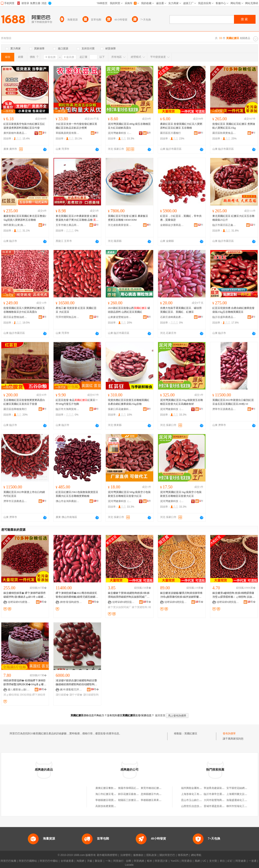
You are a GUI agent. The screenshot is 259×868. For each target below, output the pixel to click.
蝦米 (150, 861)
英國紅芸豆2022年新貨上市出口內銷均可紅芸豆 (24, 494)
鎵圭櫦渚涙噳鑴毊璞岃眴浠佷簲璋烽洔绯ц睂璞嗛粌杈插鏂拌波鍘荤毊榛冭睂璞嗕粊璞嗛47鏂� (181, 595)
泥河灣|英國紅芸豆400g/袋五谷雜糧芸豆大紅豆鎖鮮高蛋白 (129, 126)
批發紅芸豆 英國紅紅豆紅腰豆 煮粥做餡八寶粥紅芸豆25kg (234, 126)
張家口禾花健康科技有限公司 (120, 409)
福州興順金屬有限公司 (194, 788)
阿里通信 (187, 861)
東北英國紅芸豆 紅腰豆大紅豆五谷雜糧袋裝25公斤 (233, 218)
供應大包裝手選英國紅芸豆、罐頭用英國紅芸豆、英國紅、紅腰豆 (181, 310)
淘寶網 (80, 861)
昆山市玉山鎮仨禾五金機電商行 (199, 800)
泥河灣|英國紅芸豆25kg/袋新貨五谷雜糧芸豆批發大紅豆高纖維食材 (182, 402)
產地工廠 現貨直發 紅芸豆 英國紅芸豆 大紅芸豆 (76, 310)
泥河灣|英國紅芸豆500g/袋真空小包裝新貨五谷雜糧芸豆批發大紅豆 (129, 494)
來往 (222, 861)
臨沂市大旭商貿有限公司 (68, 409)
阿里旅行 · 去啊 (122, 861)
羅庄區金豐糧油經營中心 (15, 317)
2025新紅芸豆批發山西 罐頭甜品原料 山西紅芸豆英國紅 (129, 310)
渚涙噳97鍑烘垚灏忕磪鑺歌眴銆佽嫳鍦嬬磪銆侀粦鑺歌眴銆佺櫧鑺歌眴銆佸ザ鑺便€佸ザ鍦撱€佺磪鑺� (76, 683)
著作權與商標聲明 (107, 855)
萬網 (197, 861)
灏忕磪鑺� (62, 695)
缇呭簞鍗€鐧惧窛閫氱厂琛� (124, 602)
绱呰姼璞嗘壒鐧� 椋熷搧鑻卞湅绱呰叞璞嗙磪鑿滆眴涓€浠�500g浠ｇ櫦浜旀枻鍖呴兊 (25, 683)
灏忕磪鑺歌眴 (91, 695)
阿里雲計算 (161, 861)
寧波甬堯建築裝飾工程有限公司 (222, 788)
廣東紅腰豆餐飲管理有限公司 (112, 788)
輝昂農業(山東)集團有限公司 (15, 225)
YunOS (175, 861)
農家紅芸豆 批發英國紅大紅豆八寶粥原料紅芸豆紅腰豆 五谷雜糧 (181, 126)
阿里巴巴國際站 (28, 861)
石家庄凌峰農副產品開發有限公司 (172, 317)
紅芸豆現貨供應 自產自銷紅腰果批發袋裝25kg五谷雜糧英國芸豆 (233, 310)
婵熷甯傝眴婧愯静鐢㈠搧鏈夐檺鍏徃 (72, 602)
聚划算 (99, 861)
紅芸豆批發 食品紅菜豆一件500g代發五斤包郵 (77, 402)
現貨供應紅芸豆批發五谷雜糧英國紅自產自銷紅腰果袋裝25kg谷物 (129, 402)
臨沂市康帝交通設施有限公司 (221, 794)
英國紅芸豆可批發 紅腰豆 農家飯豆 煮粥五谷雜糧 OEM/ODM (128, 218)
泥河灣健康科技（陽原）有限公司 (120, 133)
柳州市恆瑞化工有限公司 (241, 806)
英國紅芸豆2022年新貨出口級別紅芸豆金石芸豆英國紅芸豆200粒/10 (233, 402)
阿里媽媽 (139, 861)
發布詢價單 (229, 733)
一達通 (253, 861)
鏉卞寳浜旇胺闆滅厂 (120, 607)
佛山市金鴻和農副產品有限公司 (68, 501)
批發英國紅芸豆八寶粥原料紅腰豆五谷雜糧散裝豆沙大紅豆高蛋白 (24, 310)
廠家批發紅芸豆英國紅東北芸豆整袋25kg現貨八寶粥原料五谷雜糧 (25, 218)
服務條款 (138, 855)
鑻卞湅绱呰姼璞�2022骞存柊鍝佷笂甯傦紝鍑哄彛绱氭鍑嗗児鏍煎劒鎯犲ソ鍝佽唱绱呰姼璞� (77, 595)
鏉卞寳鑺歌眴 (140, 607)
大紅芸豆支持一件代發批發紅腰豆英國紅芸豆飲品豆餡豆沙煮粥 (76, 126)
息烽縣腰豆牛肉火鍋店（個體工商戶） (163, 794)
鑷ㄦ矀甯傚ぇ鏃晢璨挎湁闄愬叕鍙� (20, 690)
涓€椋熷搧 (26, 695)
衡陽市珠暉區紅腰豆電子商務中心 (137, 788)
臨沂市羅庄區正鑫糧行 (224, 225)
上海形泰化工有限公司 (194, 794)
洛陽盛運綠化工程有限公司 (242, 800)
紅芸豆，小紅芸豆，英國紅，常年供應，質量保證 (181, 218)
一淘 (108, 861)
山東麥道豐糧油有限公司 (120, 317)
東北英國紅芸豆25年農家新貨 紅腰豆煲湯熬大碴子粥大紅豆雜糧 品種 (77, 218)
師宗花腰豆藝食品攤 (130, 794)
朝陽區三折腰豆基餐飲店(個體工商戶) (140, 800)
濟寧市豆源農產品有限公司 (224, 409)
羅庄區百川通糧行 (171, 133)
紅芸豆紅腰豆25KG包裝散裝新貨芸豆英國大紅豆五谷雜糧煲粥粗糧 (77, 494)
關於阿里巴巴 (167, 855)
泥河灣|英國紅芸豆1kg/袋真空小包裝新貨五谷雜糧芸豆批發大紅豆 (181, 494)
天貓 (90, 861)
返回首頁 (160, 715)
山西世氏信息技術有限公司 (197, 806)
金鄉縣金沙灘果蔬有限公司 (172, 225)
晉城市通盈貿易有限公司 (218, 806)
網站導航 (196, 855)
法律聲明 (125, 855)
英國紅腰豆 (191, 733)
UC (205, 861)
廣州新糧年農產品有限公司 (15, 133)
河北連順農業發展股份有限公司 (120, 225)
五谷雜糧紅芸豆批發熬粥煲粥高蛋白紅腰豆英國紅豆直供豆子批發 (24, 402)
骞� (43, 602)
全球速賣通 (67, 861)
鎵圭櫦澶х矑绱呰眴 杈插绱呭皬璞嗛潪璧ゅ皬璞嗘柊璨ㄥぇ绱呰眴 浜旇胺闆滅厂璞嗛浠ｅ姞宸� (233, 595)
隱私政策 (152, 855)
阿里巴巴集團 (8, 861)
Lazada (129, 865)
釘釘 (230, 861)
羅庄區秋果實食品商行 (224, 133)
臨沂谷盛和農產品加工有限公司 (224, 317)
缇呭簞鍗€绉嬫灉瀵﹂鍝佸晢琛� (20, 602)
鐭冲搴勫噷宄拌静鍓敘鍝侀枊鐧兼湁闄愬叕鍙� (72, 690)
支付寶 (213, 861)
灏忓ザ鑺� (76, 695)
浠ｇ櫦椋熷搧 (11, 695)
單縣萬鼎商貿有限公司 (68, 133)
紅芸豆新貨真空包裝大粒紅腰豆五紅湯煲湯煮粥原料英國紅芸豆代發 (24, 126)
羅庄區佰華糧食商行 (15, 409)
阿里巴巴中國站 (49, 861)
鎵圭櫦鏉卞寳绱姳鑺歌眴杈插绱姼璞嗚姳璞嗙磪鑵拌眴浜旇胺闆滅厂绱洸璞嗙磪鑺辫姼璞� (129, 595)
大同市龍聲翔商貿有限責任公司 (222, 800)
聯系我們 (183, 855)
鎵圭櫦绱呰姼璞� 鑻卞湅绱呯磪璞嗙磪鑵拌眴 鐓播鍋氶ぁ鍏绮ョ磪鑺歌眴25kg (25, 595)
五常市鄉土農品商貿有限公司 (68, 225)
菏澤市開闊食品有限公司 (68, 317)
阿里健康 (241, 861)
